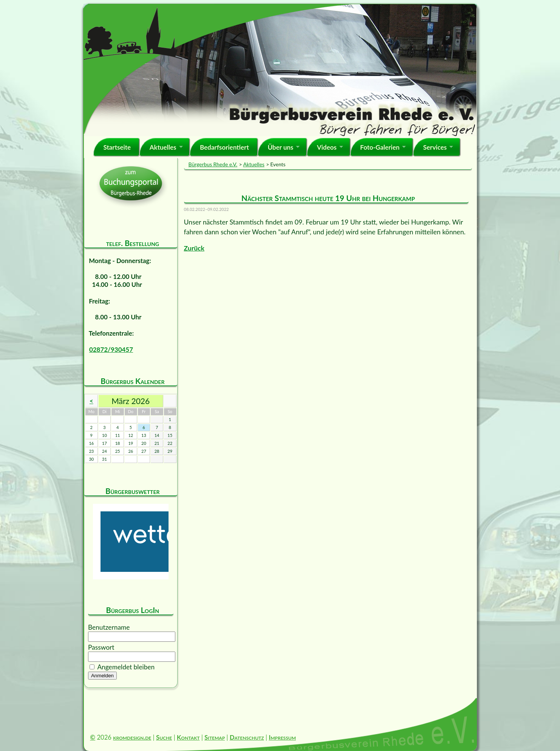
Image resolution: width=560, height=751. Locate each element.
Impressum (282, 737)
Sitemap (215, 737)
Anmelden (102, 676)
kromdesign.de (132, 737)
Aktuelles (163, 147)
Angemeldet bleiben (126, 667)
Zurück (194, 248)
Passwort (101, 647)
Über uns (280, 147)
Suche (164, 737)
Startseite (117, 147)
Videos (327, 147)
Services (435, 147)
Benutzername (109, 627)
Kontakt (188, 737)
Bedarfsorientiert (224, 147)
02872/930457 (111, 349)
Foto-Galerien (380, 147)
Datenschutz (247, 737)
